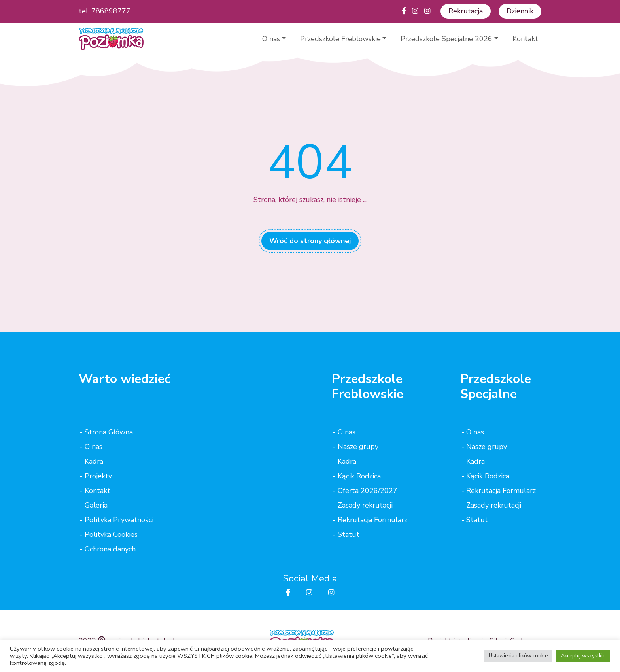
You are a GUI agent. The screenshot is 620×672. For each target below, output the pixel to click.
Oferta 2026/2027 (368, 491)
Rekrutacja (466, 11)
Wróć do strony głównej (310, 241)
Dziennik (520, 11)
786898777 (111, 11)
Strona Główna (109, 432)
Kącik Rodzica (359, 476)
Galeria (96, 505)
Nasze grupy (358, 447)
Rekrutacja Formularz (372, 520)
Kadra (94, 461)
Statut (349, 534)
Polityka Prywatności (119, 520)
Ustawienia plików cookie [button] (518, 656)
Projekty (98, 476)
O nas (271, 39)
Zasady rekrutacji (365, 505)
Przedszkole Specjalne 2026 (446, 39)
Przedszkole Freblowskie (340, 39)
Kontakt (525, 39)
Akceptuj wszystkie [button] (583, 656)
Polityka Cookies (111, 534)
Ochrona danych (110, 549)
